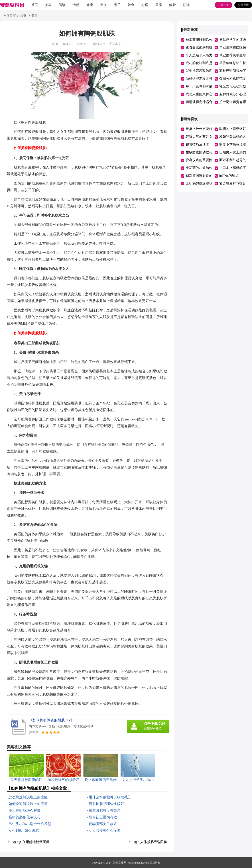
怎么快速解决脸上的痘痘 (28, 797)
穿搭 (104, 5)
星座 (159, 5)
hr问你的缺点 (229, 176)
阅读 (62, 5)
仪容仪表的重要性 (199, 160)
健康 (90, 5)
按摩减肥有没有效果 (105, 810)
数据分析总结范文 (233, 79)
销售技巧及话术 (197, 144)
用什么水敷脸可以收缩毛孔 (110, 797)
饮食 (131, 5)
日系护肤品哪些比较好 (106, 804)
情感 (76, 5)
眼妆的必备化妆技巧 (24, 817)
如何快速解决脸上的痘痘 (28, 804)
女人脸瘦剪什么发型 (105, 830)
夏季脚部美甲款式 (103, 824)
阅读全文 (100, 44)
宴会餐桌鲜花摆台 (233, 183)
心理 (145, 5)
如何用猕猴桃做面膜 (34, 842)
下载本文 (115, 44)
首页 (35, 5)
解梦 (173, 5)
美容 (48, 5)
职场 (186, 5)
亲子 (117, 5)
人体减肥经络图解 (154, 842)
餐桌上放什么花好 (199, 129)
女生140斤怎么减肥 (24, 830)
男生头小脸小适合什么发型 (30, 824)
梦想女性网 (120, 863)
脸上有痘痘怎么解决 (24, 810)
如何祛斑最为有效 (103, 817)
